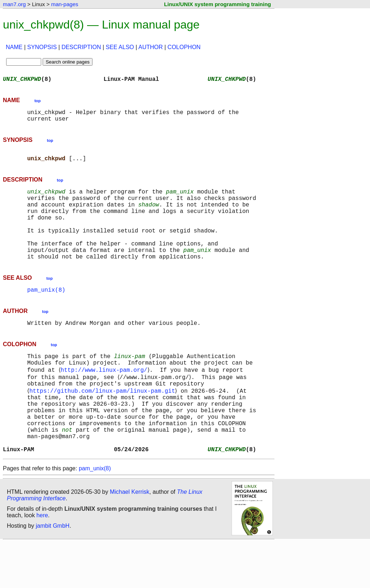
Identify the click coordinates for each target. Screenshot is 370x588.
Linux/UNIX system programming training (218, 4)
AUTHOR (151, 47)
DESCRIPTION (81, 47)
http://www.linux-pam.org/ (105, 399)
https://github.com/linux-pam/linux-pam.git (104, 423)
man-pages (64, 4)
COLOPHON (184, 47)
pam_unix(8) (46, 314)
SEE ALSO (120, 47)
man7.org (14, 4)
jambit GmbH (53, 571)
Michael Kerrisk (130, 537)
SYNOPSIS (42, 47)
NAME (14, 47)
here (42, 561)
